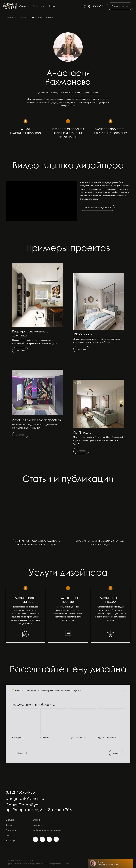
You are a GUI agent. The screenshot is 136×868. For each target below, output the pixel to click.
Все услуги (11, 841)
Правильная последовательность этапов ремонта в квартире (36, 542)
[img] (35, 839)
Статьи (36, 820)
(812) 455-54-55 (93, 6)
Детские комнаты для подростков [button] (36, 420)
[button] (120, 6)
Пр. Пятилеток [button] (83, 432)
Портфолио (39, 6)
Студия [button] (23, 6)
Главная (9, 17)
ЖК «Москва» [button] (83, 334)
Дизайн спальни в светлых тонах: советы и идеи (100, 542)
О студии (22, 17)
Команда (10, 825)
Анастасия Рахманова (42, 17)
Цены (52, 6)
